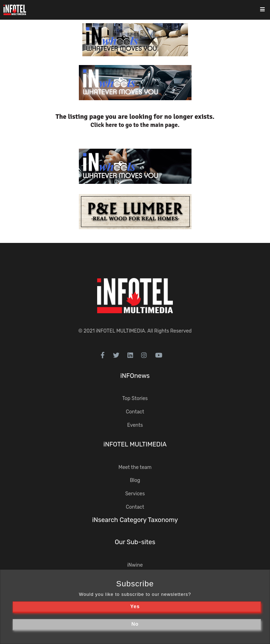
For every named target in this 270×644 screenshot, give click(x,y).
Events (135, 425)
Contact (135, 412)
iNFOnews (135, 376)
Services (135, 494)
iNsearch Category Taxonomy (135, 520)
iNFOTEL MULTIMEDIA (120, 331)
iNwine (135, 565)
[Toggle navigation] (267, 10)
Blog (135, 480)
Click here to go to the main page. (135, 125)
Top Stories (135, 398)
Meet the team (135, 467)
